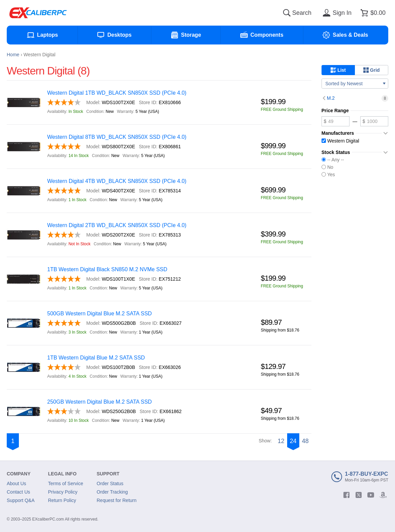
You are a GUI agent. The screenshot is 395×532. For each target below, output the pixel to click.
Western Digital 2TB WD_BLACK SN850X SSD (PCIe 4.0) (117, 225)
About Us (17, 483)
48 (305, 441)
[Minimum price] (336, 121)
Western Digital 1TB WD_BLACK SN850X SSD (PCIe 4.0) (117, 93)
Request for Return (117, 500)
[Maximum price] (374, 121)
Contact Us (18, 492)
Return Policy (62, 500)
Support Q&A (21, 500)
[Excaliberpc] (38, 13)
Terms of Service (66, 483)
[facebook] (346, 495)
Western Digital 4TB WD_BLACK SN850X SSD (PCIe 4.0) (117, 181)
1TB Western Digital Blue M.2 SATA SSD (96, 358)
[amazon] (383, 495)
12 (281, 441)
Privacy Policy (63, 492)
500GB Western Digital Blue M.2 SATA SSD (99, 314)
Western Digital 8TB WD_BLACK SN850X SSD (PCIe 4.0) (117, 137)
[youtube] (371, 495)
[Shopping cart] (372, 13)
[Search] (287, 13)
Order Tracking (112, 492)
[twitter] (359, 495)
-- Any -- (333, 160)
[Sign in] (336, 13)
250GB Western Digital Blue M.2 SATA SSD (99, 402)
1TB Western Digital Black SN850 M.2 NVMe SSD (107, 269)
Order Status (110, 483)
